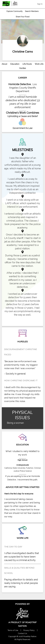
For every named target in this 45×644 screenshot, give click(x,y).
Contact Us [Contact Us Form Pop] (22, 633)
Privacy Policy (29, 630)
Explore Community (15, 11)
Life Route (27, 64)
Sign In (40, 4)
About (4, 64)
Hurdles (22, 68)
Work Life (39, 64)
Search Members (32, 11)
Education (15, 64)
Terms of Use (13, 630)
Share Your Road (23, 17)
